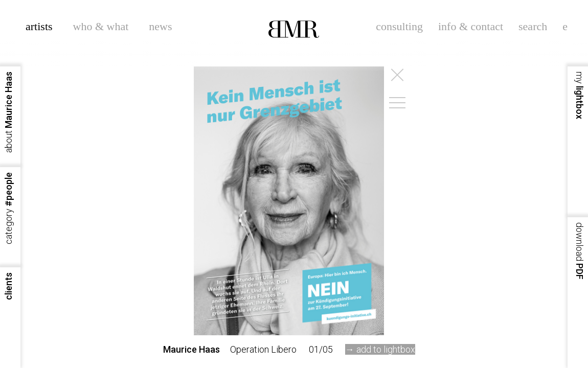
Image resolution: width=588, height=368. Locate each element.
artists (39, 26)
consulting (399, 26)
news (160, 26)
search (533, 26)
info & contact (471, 26)
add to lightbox (386, 349)
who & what (101, 26)
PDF (580, 251)
